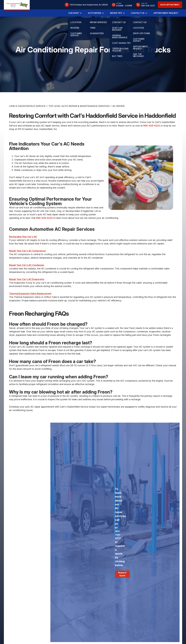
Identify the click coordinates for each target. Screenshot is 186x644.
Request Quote (122, 585)
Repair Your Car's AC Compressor (28, 261)
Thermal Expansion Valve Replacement (30, 304)
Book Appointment (170, 5)
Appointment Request (166, 13)
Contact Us (138, 13)
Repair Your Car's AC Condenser (27, 276)
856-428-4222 (152, 136)
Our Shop (74, 13)
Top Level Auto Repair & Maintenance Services (79, 117)
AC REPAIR (118, 117)
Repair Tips (116, 13)
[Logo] (17, 5)
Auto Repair (94, 13)
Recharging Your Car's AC (23, 247)
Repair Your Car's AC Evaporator (27, 290)
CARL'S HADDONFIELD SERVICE (27, 117)
